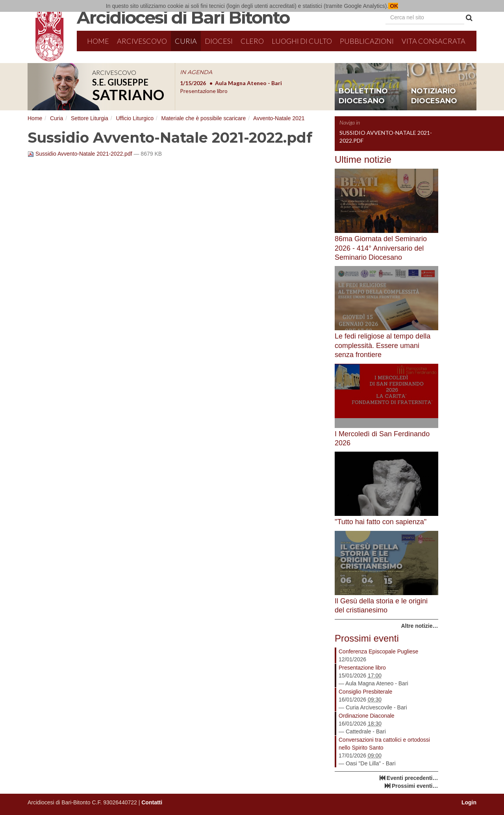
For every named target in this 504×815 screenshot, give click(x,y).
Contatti (152, 802)
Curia (186, 41)
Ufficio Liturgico (134, 118)
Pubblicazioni (367, 41)
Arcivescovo (142, 41)
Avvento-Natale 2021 (279, 118)
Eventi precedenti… (412, 778)
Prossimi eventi (367, 638)
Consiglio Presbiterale (365, 692)
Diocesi (219, 41)
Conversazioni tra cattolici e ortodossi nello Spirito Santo (384, 744)
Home (98, 41)
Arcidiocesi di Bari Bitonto (183, 17)
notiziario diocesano (434, 96)
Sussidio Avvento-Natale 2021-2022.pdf (81, 154)
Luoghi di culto (302, 41)
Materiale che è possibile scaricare (203, 118)
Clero (252, 41)
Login (469, 802)
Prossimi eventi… (415, 786)
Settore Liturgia (90, 118)
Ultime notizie (363, 159)
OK (393, 6)
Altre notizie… (419, 626)
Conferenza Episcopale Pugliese (378, 651)
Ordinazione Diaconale (367, 716)
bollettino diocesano (363, 96)
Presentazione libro (362, 668)
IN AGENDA (196, 72)
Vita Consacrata (434, 41)
